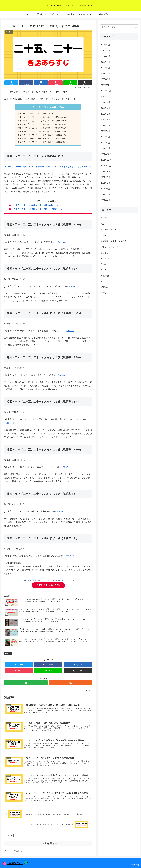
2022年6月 (105, 120)
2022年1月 (105, 148)
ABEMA (104, 287)
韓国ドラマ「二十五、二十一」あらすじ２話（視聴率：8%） (42, 121)
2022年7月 (105, 114)
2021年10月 (106, 166)
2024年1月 (105, 56)
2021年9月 (105, 171)
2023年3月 (105, 68)
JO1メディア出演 (108, 230)
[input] (119, 27)
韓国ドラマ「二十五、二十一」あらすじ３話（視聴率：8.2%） (43, 124)
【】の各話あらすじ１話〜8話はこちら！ (37, 205)
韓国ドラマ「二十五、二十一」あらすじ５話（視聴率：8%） (42, 131)
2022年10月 (106, 97)
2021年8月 (105, 177)
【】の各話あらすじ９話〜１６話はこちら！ (38, 209)
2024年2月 (105, 50)
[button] (136, 27)
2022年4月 (105, 131)
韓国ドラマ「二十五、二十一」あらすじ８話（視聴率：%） (42, 142)
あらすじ (8, 653)
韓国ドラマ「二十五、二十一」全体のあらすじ (37, 114)
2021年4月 (105, 200)
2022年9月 (105, 102)
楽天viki (104, 270)
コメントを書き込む (48, 843)
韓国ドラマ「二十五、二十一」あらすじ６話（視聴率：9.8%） (43, 135)
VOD (103, 281)
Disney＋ (105, 264)
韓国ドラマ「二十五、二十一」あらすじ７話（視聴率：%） (42, 138)
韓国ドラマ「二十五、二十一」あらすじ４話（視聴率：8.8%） (43, 128)
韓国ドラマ (106, 235)
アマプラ (105, 293)
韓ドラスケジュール (110, 247)
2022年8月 (105, 108)
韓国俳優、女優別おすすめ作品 (115, 241)
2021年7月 (105, 183)
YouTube (62, 242)
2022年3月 (105, 137)
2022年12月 (106, 85)
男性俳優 (105, 276)
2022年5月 (105, 125)
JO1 (103, 224)
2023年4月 (105, 62)
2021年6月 (105, 189)
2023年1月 (105, 79)
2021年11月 (106, 160)
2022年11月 (106, 91)
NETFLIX (105, 258)
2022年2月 (105, 143)
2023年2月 (105, 74)
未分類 (104, 218)
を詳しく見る (48, 585)
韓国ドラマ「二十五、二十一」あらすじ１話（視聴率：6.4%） (43, 117)
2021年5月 (105, 194)
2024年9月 (105, 45)
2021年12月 (106, 154)
